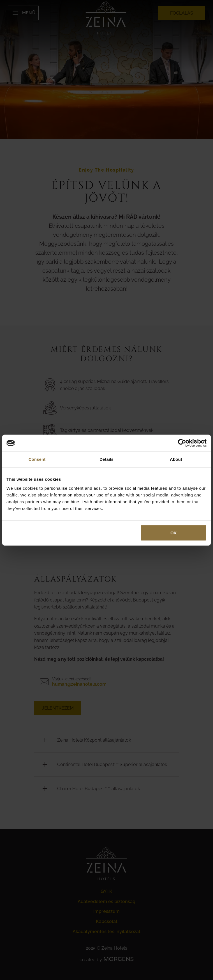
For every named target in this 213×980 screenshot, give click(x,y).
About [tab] (176, 459)
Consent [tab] (37, 459)
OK (174, 533)
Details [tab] (106, 459)
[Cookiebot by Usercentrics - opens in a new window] (182, 443)
